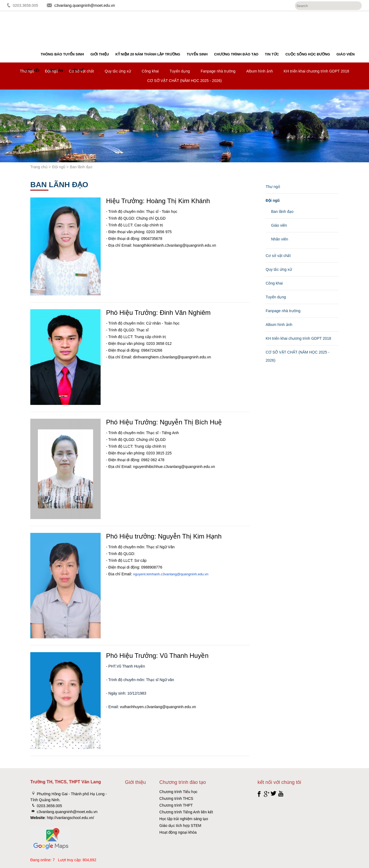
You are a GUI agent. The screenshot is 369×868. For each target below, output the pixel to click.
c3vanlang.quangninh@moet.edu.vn (85, 5)
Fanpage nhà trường (218, 71)
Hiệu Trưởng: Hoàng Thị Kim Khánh (158, 201)
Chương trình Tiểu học (178, 792)
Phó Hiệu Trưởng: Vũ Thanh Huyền (157, 656)
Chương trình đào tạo (236, 54)
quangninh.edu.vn (194, 574)
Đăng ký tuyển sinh (344, 26)
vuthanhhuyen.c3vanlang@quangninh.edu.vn (158, 707)
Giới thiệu (100, 54)
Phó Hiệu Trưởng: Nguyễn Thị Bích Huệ (164, 422)
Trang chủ (39, 167)
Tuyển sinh (197, 54)
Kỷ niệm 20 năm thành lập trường (148, 54)
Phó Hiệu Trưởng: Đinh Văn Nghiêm (158, 313)
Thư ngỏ (27, 71)
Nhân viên (280, 239)
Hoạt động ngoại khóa (178, 832)
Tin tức (272, 54)
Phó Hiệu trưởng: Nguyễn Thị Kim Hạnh (164, 536)
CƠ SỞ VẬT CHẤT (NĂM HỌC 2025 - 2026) (184, 81)
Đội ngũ (51, 71)
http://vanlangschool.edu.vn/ (70, 818)
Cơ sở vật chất (81, 71)
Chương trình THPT (176, 805)
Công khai (150, 71)
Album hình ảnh (259, 71)
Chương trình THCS (176, 798)
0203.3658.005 (25, 5)
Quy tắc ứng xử (118, 71)
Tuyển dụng (180, 71)
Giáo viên (346, 54)
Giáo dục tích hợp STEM (180, 826)
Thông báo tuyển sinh (62, 54)
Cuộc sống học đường (308, 54)
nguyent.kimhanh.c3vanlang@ (157, 574)
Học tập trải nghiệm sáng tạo (184, 819)
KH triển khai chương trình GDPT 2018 (317, 71)
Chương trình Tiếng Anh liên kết (186, 812)
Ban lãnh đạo (282, 212)
